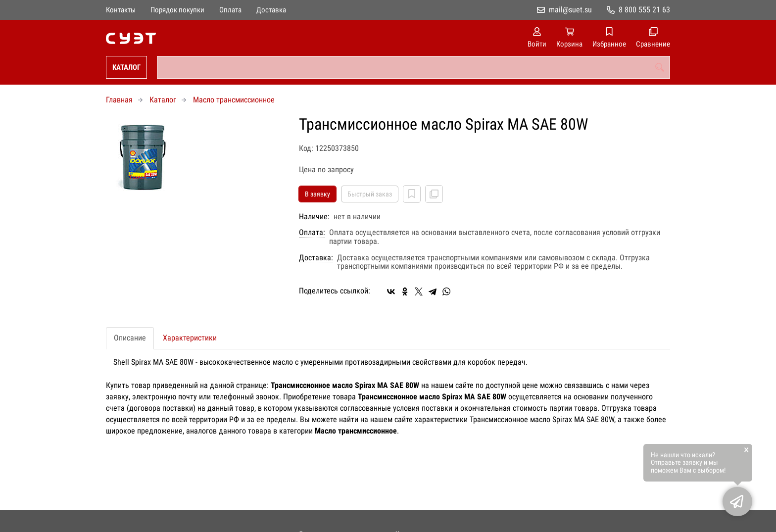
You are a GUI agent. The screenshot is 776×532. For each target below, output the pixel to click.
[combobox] (413, 67)
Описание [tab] (130, 338)
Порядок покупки (177, 10)
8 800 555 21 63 (644, 10)
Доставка (271, 10)
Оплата (230, 10)
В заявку (317, 194)
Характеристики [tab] (190, 338)
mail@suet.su (570, 10)
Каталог (126, 67)
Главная (119, 100)
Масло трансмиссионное (234, 100)
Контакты (121, 10)
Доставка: (316, 258)
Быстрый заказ (370, 194)
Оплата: (312, 233)
